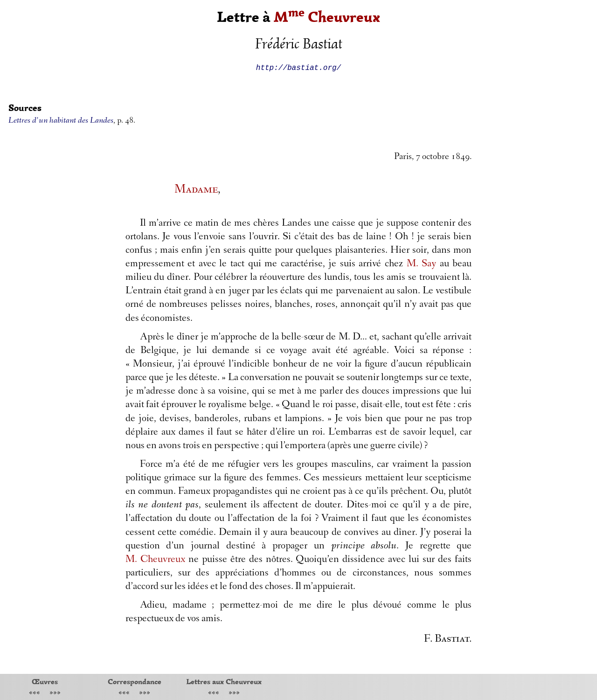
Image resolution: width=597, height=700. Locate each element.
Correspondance (135, 681)
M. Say (422, 264)
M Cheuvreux (327, 17)
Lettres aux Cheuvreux (224, 681)
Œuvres (45, 681)
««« (35, 693)
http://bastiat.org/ (298, 67)
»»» (55, 693)
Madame (196, 190)
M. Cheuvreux (155, 560)
